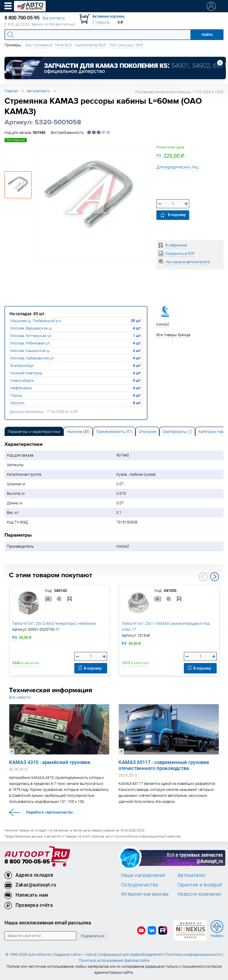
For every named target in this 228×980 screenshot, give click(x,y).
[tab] (34, 431)
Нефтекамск (21, 388)
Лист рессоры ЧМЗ (126, 45)
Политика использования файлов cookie (114, 960)
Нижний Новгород (26, 373)
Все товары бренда (173, 335)
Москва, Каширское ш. (30, 351)
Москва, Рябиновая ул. (30, 343)
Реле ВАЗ (64, 45)
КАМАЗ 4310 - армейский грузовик (50, 762)
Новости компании (199, 894)
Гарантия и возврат (200, 885)
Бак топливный (39, 45)
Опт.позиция (16, 140)
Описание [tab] (147, 432)
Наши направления (143, 875)
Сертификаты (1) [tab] (177, 432)
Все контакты (54, 18)
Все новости (20, 697)
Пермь (16, 395)
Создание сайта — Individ (75, 954)
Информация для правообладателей (131, 954)
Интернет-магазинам (145, 894)
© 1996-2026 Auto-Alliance (28, 954)
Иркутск (18, 403)
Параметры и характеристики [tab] (34, 432)
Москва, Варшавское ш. (31, 328)
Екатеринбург (22, 366)
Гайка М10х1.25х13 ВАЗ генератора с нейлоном (54, 623)
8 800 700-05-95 (27, 862)
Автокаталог (192, 875)
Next (215, 577)
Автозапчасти (38, 91)
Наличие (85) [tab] (78, 432)
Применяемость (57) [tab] (114, 432)
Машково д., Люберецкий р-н (36, 321)
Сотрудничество (140, 885)
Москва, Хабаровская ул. (33, 358)
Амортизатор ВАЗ (91, 45)
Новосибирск (22, 380)
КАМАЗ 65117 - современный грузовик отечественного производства (164, 765)
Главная (11, 91)
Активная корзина (108, 16)
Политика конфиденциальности (193, 954)
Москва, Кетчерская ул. (31, 336)
